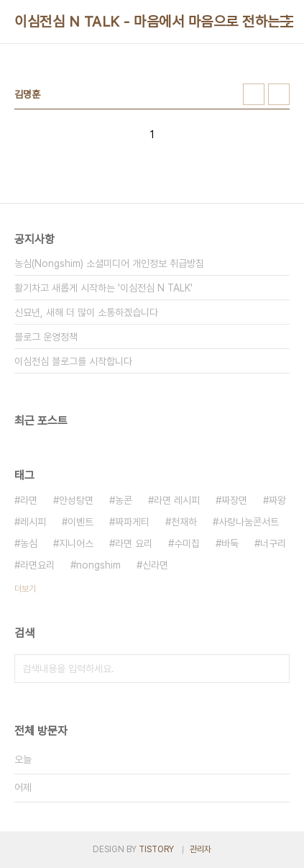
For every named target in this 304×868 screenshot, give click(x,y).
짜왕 (277, 500)
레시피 (33, 522)
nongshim (98, 565)
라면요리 (37, 565)
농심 (29, 543)
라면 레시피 (177, 500)
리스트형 (279, 94)
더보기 (25, 589)
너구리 (273, 543)
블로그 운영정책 (46, 337)
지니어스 (76, 543)
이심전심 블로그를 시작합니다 (73, 361)
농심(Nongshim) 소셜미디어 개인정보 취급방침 (109, 263)
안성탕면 (76, 500)
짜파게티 (132, 522)
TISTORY (156, 849)
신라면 (155, 565)
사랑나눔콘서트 (249, 522)
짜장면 (234, 500)
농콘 (124, 500)
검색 (275, 669)
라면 (29, 500)
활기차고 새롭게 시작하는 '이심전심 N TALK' (103, 288)
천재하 (184, 522)
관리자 (201, 849)
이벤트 (80, 522)
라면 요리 (134, 543)
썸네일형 (254, 94)
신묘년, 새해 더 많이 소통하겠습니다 (86, 312)
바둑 (230, 543)
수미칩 (187, 543)
